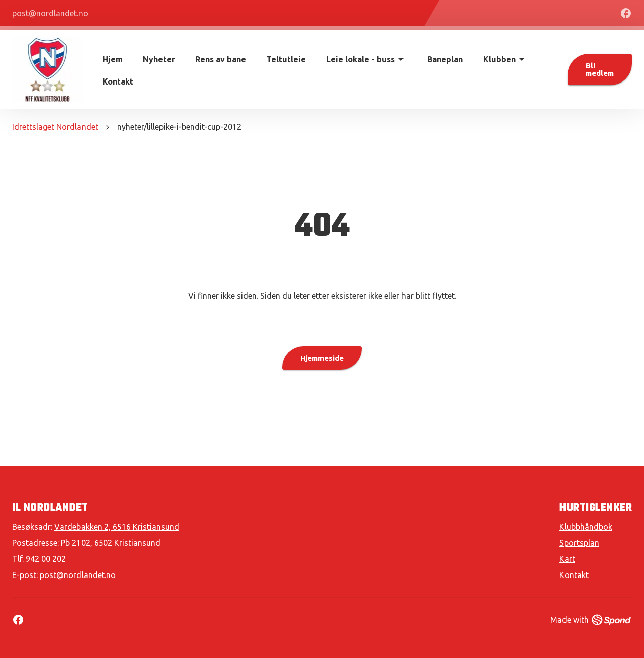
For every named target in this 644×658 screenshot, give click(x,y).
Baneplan (445, 59)
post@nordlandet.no (78, 575)
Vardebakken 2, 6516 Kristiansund (117, 527)
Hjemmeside (322, 358)
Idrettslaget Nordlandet (55, 127)
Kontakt (118, 81)
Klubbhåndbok (586, 527)
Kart (567, 559)
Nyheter (159, 59)
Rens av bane (221, 59)
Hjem (113, 59)
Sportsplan (579, 543)
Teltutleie (286, 59)
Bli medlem (600, 69)
